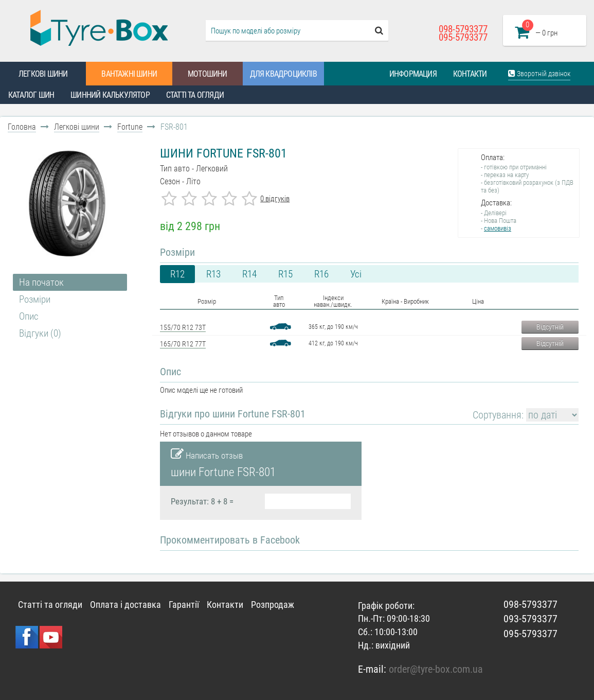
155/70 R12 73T (183, 327)
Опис (29, 316)
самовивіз (498, 228)
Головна (22, 127)
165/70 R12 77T (183, 344)
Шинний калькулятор (110, 95)
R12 (177, 274)
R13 (213, 274)
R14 (249, 274)
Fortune (130, 127)
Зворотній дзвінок (539, 73)
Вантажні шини (129, 74)
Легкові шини (43, 74)
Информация (413, 74)
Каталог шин (31, 95)
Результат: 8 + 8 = (202, 501)
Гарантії (184, 605)
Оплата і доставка (125, 605)
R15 (285, 274)
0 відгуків (275, 199)
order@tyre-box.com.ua (436, 669)
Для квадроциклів (283, 74)
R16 (321, 274)
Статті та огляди (195, 95)
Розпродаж (273, 605)
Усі (356, 274)
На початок (41, 282)
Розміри (35, 299)
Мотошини (208, 74)
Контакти (470, 74)
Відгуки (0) (40, 333)
